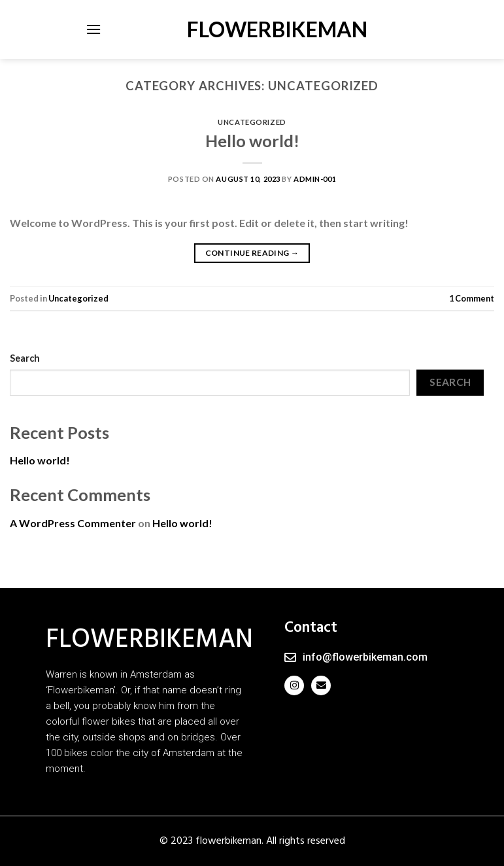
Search (25, 358)
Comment (472, 298)
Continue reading (252, 253)
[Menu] (93, 29)
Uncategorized (252, 122)
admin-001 (315, 179)
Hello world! (252, 141)
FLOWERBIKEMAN (252, 29)
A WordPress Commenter (73, 523)
